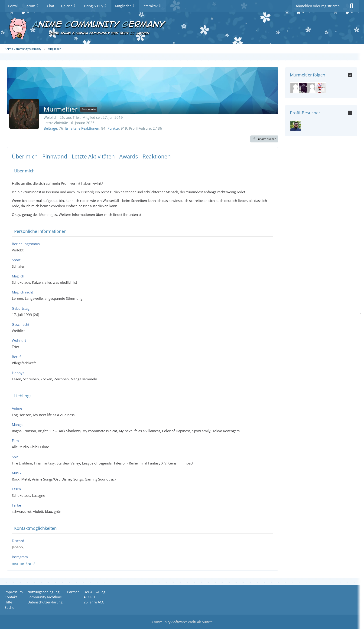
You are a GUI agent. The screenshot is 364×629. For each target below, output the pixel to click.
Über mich (25, 156)
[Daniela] (304, 88)
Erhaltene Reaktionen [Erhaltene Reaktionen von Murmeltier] (82, 128)
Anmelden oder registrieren (318, 6)
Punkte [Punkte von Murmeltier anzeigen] (113, 128)
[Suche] (351, 6)
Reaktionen (157, 156)
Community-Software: (182, 622)
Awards (129, 156)
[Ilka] (296, 88)
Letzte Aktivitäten (93, 156)
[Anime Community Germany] (182, 28)
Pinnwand (55, 156)
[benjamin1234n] (312, 88)
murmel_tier (22, 563)
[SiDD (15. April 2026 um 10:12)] (296, 126)
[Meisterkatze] (321, 88)
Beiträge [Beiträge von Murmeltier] (50, 128)
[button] (264, 139)
